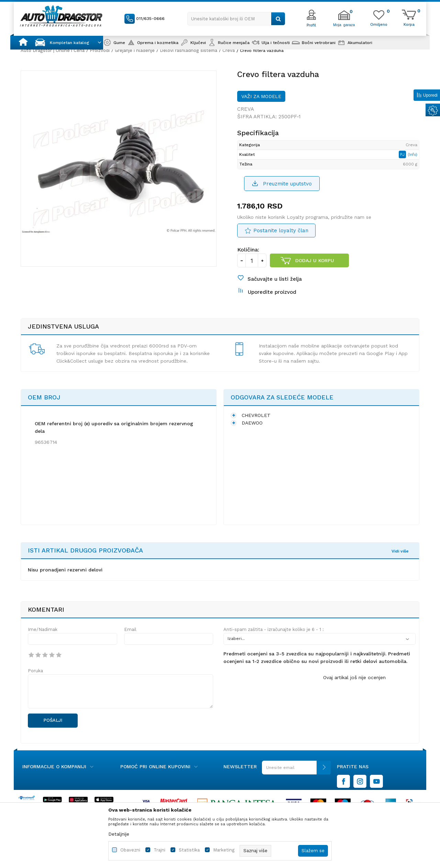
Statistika (189, 850)
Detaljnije (119, 834)
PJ (403, 154)
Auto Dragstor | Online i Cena (53, 50)
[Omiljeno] (379, 24)
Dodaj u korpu (315, 260)
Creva (229, 50)
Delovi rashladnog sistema (189, 50)
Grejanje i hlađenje (135, 50)
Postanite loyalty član (281, 231)
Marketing (224, 850)
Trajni (159, 850)
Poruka (35, 671)
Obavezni (130, 850)
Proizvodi (100, 50)
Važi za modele (261, 96)
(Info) (412, 155)
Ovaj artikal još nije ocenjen (354, 677)
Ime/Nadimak (43, 629)
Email (130, 629)
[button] (236, 19)
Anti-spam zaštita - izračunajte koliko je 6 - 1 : (274, 629)
